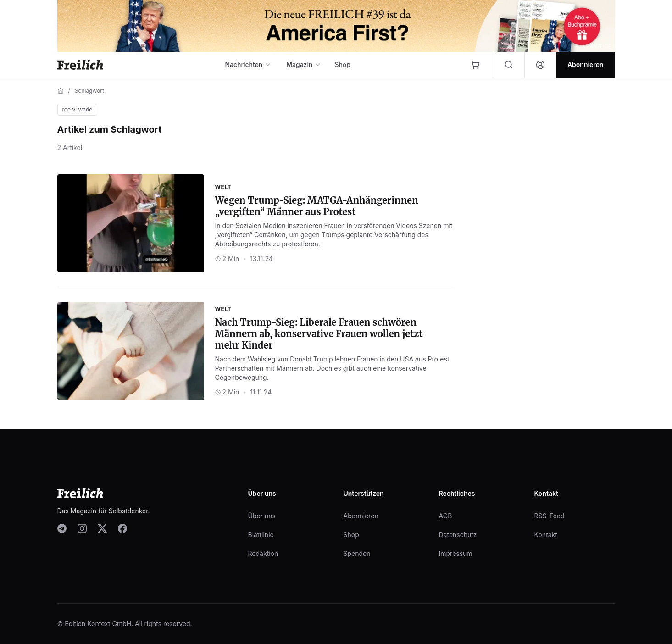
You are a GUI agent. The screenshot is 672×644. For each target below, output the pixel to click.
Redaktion (263, 553)
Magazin (304, 64)
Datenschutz (458, 535)
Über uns (262, 516)
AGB (446, 516)
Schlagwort (89, 91)
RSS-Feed (550, 516)
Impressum (456, 553)
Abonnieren (361, 516)
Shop (342, 64)
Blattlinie (261, 535)
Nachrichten (248, 64)
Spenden (357, 553)
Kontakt (546, 535)
